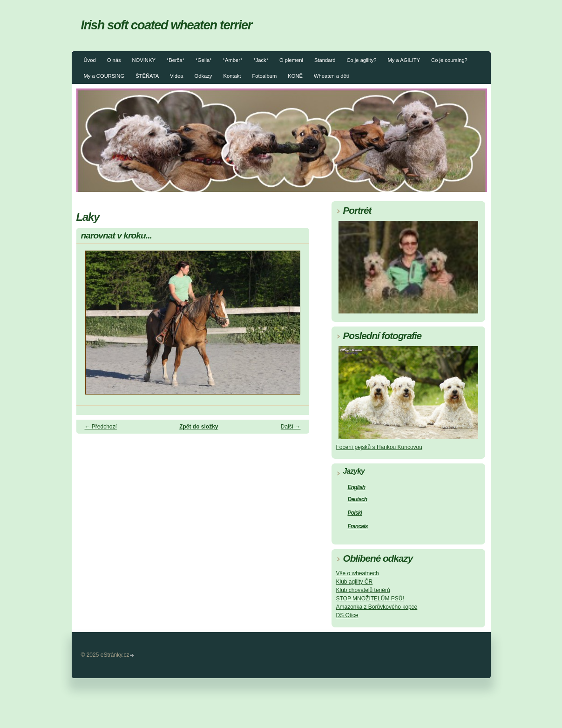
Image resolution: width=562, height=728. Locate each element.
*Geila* (204, 60)
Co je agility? (361, 60)
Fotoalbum (264, 76)
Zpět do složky (199, 427)
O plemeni (291, 60)
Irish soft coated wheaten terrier (167, 25)
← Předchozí (101, 427)
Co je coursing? (449, 60)
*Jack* (261, 60)
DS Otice (347, 615)
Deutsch (358, 499)
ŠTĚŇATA (147, 76)
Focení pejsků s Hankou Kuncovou (379, 447)
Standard (325, 60)
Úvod (90, 60)
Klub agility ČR (355, 582)
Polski (355, 513)
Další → (291, 427)
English (357, 487)
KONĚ (295, 76)
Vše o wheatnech (358, 573)
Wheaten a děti (331, 76)
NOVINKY (143, 60)
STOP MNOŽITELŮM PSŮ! (370, 599)
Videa (176, 76)
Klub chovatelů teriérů (363, 590)
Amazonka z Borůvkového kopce (377, 607)
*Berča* (176, 60)
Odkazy (203, 76)
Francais (358, 526)
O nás (114, 60)
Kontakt (232, 76)
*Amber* (233, 60)
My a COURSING (104, 76)
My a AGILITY (404, 60)
